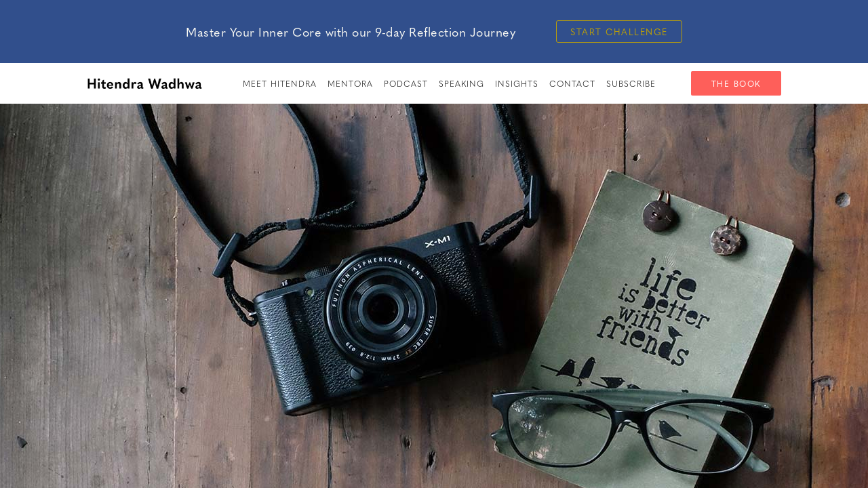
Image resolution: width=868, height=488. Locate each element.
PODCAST (406, 83)
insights (517, 83)
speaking (461, 83)
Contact (572, 83)
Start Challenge (619, 32)
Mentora (350, 83)
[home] (144, 83)
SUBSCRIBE (631, 83)
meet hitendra (280, 83)
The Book (736, 83)
